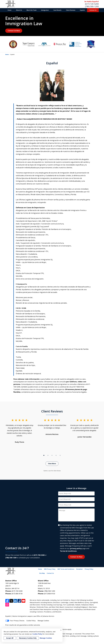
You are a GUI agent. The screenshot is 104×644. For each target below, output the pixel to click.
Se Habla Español (92, 1)
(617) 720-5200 (92, 4)
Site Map (42, 573)
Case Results (57, 10)
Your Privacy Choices (15, 621)
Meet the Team (32, 10)
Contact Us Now (14, 31)
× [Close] (61, 630)
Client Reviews (71, 10)
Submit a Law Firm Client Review (52, 471)
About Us (19, 10)
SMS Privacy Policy (50, 569)
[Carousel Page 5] (60, 455)
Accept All (10, 638)
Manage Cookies (43, 621)
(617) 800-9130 (17, 594)
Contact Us (93, 10)
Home (10, 10)
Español (82, 10)
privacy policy (76, 548)
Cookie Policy (31, 621)
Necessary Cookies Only (28, 638)
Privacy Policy (89, 569)
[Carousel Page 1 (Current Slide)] (44, 455)
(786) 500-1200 (92, 6)
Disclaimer (80, 569)
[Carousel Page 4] (56, 455)
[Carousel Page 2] (48, 455)
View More (52, 464)
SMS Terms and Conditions (66, 569)
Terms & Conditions (68, 551)
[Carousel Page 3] (52, 455)
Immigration (45, 10)
